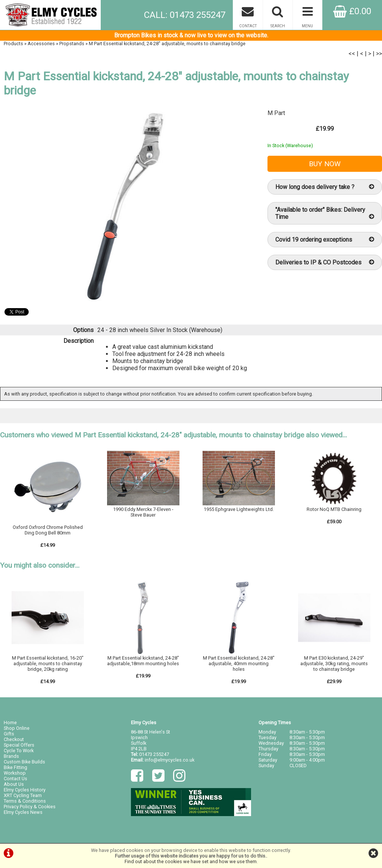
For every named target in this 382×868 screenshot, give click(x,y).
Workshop (15, 773)
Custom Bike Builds (24, 762)
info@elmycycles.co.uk (170, 760)
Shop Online (17, 728)
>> (379, 54)
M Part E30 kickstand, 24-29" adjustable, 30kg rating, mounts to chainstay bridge (334, 664)
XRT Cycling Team (23, 795)
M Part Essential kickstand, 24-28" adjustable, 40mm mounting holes (239, 664)
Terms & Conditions (25, 801)
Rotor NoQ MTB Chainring (334, 509)
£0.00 (352, 11)
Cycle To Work (19, 751)
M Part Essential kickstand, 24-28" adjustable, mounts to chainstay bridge (167, 44)
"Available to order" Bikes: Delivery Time (325, 213)
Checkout (14, 739)
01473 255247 (154, 754)
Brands (11, 756)
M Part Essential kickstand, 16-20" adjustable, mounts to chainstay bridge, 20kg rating (48, 664)
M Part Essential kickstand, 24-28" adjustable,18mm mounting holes (143, 661)
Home (10, 723)
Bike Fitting (15, 767)
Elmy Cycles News (23, 812)
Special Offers (19, 745)
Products (13, 44)
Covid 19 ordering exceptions (325, 240)
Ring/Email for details (143, 522)
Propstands (72, 44)
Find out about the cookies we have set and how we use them (191, 861)
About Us (14, 784)
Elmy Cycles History (25, 790)
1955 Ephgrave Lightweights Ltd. (239, 509)
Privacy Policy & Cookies (30, 807)
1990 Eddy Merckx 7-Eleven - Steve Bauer (143, 512)
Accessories (41, 44)
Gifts (9, 734)
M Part (276, 113)
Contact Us (15, 779)
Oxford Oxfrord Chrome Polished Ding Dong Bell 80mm (48, 530)
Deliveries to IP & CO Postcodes (325, 262)
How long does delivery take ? (325, 187)
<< (352, 54)
